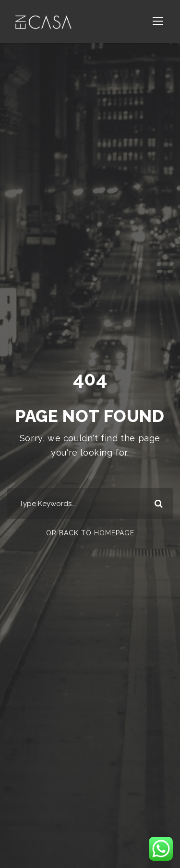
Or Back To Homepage (90, 533)
